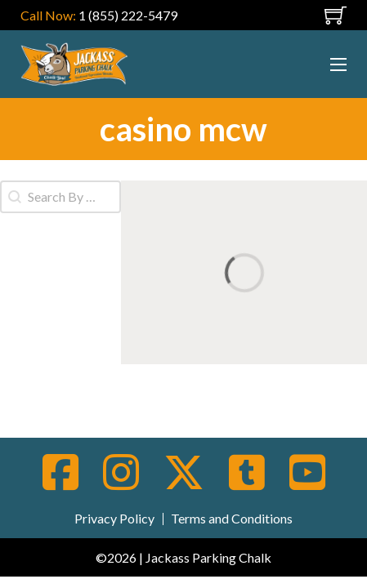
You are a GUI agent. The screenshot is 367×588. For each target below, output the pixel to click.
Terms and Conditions (232, 518)
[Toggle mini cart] (336, 15)
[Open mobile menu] (308, 16)
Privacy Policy (114, 518)
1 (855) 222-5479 (128, 15)
